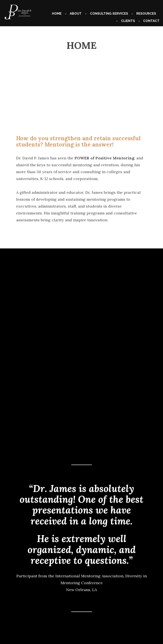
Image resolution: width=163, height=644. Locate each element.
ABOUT (76, 14)
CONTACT (151, 21)
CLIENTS (128, 21)
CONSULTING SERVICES (109, 14)
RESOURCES (146, 14)
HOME (57, 14)
